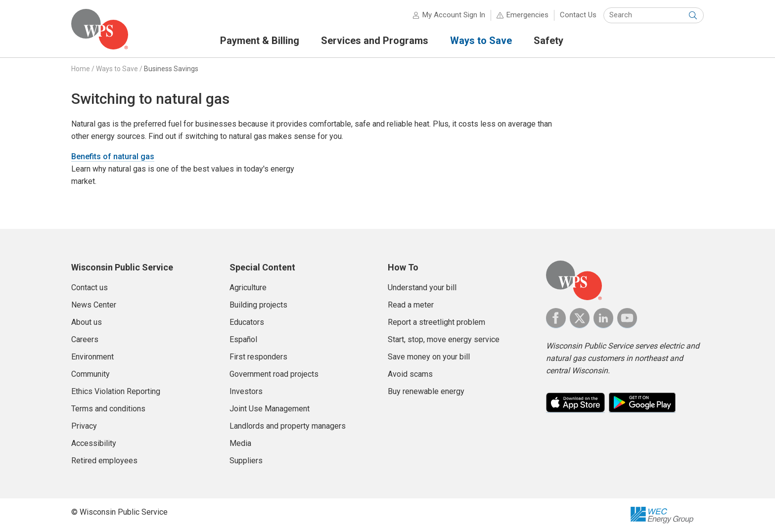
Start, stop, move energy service (444, 339)
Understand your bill (422, 288)
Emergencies (527, 15)
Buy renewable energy (426, 391)
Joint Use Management (270, 409)
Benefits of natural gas (113, 156)
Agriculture (248, 288)
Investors (246, 391)
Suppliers (246, 461)
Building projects (258, 305)
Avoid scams (410, 374)
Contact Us (578, 15)
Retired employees (104, 461)
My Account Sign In (454, 15)
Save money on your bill (429, 357)
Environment (92, 357)
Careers (85, 339)
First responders (258, 357)
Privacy (84, 426)
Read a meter (411, 305)
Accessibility (94, 443)
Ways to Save (117, 69)
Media (240, 443)
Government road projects (274, 374)
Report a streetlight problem (436, 322)
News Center (94, 305)
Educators (247, 322)
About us (87, 322)
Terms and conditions (108, 409)
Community (91, 374)
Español (243, 339)
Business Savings (171, 69)
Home (81, 69)
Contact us (90, 288)
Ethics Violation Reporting (116, 391)
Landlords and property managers (288, 426)
